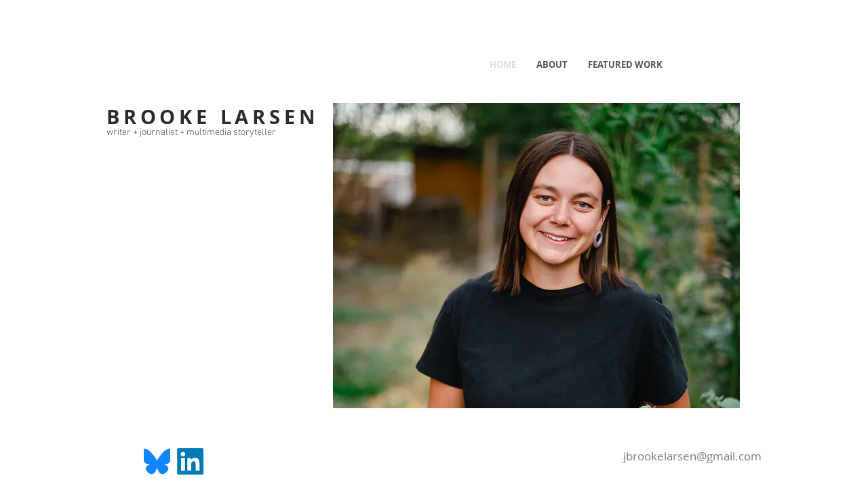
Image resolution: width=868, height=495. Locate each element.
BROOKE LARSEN (213, 117)
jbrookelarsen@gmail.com (692, 456)
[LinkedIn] (190, 461)
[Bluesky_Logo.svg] (157, 461)
